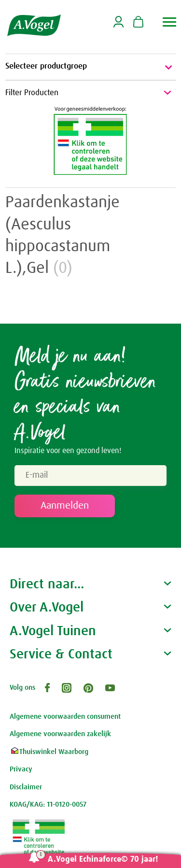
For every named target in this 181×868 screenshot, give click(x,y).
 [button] (170, 22)
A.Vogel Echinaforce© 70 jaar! (103, 860)
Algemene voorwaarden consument (65, 717)
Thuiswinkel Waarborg (49, 752)
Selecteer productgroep (90, 67)
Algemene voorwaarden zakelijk (60, 734)
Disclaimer (26, 787)
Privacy (21, 769)
